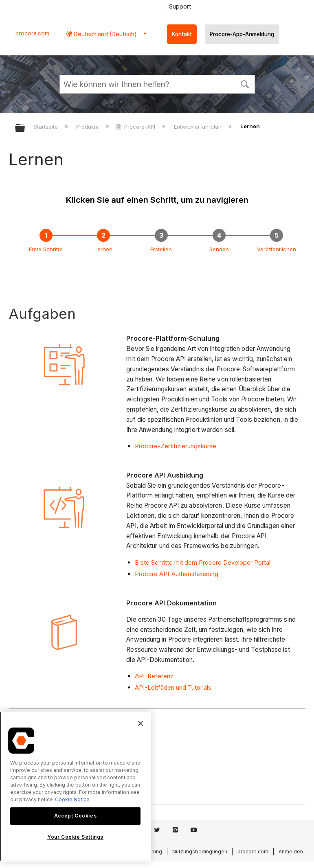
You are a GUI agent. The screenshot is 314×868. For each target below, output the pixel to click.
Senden (219, 249)
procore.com (32, 33)
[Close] (141, 723)
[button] (245, 83)
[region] (75, 786)
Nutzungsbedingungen (200, 852)
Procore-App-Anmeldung (242, 34)
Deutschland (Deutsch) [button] (104, 34)
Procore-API (136, 127)
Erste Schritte (46, 249)
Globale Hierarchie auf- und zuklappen (25, 128)
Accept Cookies (75, 816)
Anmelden (291, 852)
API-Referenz (154, 676)
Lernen (103, 249)
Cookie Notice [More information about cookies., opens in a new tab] (72, 799)
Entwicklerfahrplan (199, 127)
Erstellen (161, 249)
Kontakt (182, 34)
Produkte (88, 127)
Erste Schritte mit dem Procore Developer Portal (203, 562)
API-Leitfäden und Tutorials (173, 687)
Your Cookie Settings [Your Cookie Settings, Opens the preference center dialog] (75, 837)
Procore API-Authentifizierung (177, 574)
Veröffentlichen (277, 249)
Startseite (47, 127)
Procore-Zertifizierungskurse (176, 446)
